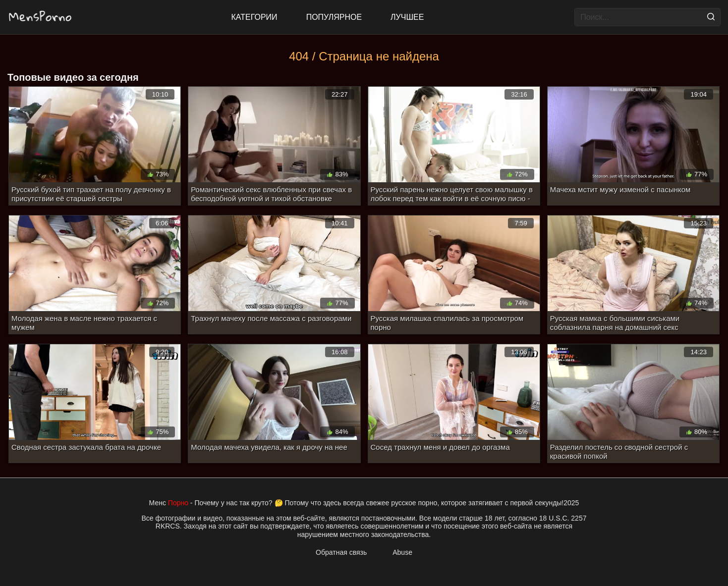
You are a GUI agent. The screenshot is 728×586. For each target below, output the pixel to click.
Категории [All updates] (254, 17)
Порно (178, 503)
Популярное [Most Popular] (334, 17)
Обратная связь (341, 552)
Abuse (402, 552)
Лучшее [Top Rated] (407, 17)
